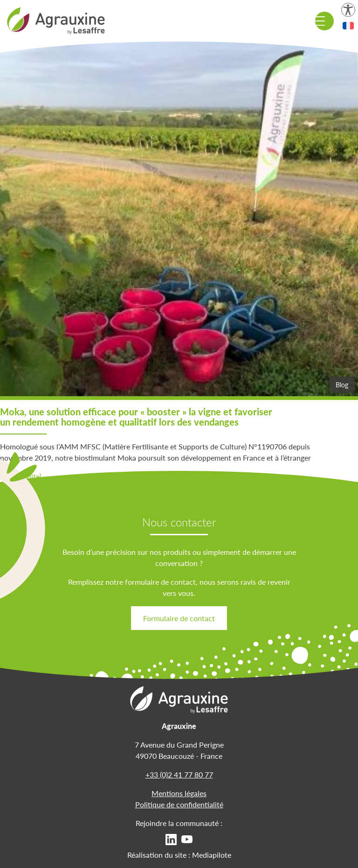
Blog (342, 385)
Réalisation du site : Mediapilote (179, 855)
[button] (348, 26)
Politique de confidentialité (179, 804)
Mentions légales (179, 793)
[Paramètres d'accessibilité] (348, 10)
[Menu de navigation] (324, 21)
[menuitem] (171, 839)
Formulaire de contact (179, 618)
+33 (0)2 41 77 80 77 (179, 774)
